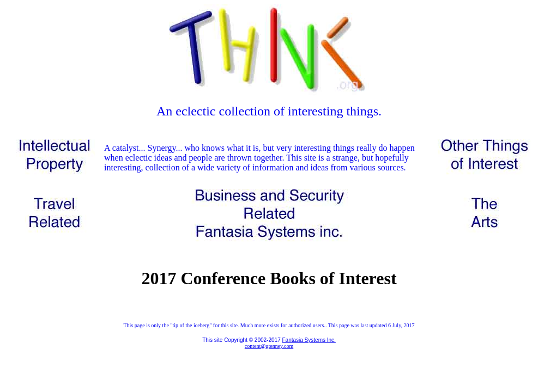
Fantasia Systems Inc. (309, 340)
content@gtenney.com (269, 346)
